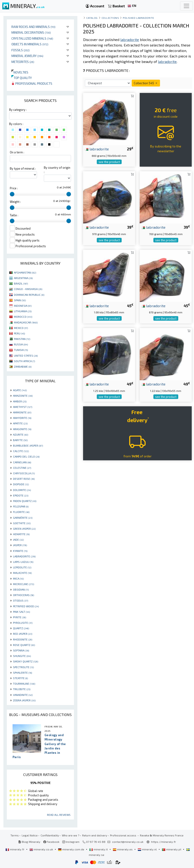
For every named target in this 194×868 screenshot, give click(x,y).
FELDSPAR (21, 506)
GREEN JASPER (24, 529)
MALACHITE (22, 573)
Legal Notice (30, 835)
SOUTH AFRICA (24, 361)
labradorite (97, 149)
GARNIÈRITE (23, 518)
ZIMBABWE (23, 366)
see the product (109, 162)
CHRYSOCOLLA (24, 473)
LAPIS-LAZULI (23, 562)
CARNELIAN (22, 462)
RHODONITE (23, 639)
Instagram (71, 842)
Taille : (14, 215)
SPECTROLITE (23, 667)
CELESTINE (22, 468)
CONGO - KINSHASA (28, 289)
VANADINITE (23, 695)
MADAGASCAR (26, 322)
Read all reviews (59, 815)
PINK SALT (21, 612)
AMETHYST (23, 407)
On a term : (17, 152)
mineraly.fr (15, 849)
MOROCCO (23, 317)
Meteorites (23, 62)
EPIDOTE (21, 495)
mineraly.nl (148, 849)
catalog (92, 18)
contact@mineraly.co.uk (128, 842)
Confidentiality (50, 835)
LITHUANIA (23, 311)
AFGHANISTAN (25, 272)
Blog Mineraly (29, 842)
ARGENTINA (23, 278)
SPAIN (20, 300)
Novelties (20, 72)
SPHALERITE (22, 673)
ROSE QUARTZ (24, 645)
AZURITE (21, 434)
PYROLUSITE (23, 623)
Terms (15, 835)
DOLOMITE (22, 490)
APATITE (20, 423)
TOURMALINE (24, 684)
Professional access (123, 835)
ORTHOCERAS (24, 595)
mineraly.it (99, 849)
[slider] (12, 194)
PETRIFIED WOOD (26, 606)
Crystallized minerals (32, 38)
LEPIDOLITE (22, 567)
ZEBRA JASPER (24, 700)
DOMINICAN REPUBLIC (29, 295)
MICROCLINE (24, 584)
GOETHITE (22, 523)
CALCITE (21, 451)
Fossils (21, 50)
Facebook (51, 842)
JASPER (20, 545)
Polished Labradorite (138, 18)
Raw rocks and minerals (33, 27)
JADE (18, 540)
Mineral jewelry (27, 56)
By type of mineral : (23, 168)
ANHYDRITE (22, 418)
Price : (14, 188)
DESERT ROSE (24, 479)
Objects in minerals (30, 44)
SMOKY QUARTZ (26, 661)
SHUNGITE (22, 656)
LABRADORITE (24, 556)
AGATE (20, 390)
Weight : (15, 202)
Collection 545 (146, 83)
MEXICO (21, 328)
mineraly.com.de (71, 849)
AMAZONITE (23, 396)
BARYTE (20, 440)
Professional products (32, 83)
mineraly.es (123, 849)
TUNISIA (21, 350)
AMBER (20, 401)
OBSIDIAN (21, 589)
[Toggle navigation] (186, 6)
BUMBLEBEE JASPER (28, 445)
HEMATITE (21, 534)
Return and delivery (95, 835)
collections (110, 18)
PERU (19, 333)
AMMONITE (22, 412)
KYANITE (20, 551)
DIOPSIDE (21, 484)
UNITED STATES (26, 355)
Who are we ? (71, 835)
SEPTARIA (21, 650)
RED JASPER (23, 634)
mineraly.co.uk (42, 849)
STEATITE (20, 678)
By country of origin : (57, 170)
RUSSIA (21, 344)
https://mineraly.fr (164, 842)
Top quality (22, 78)
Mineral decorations (31, 32)
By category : (18, 110)
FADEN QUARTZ (25, 501)
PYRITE (20, 617)
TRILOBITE (22, 689)
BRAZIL (21, 283)
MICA (18, 578)
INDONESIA (23, 306)
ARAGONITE (22, 429)
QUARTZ (21, 628)
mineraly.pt (172, 849)
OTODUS (21, 600)
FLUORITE (21, 512)
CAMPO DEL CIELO (26, 456)
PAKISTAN (22, 339)
